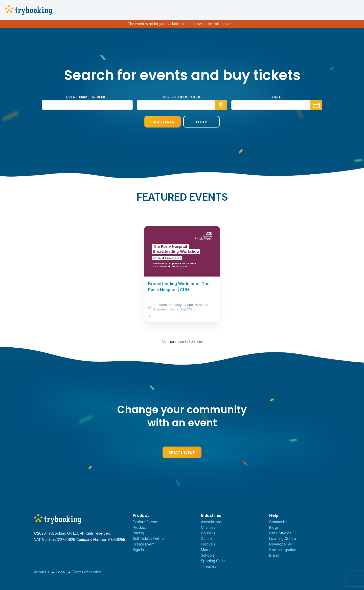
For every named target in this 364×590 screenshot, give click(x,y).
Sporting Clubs (213, 561)
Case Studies (280, 533)
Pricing (138, 533)
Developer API (281, 544)
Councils (208, 533)
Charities (208, 527)
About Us (42, 572)
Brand (274, 555)
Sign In (138, 550)
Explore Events (145, 522)
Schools (208, 555)
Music (206, 550)
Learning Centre (283, 539)
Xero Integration (283, 550)
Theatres (209, 566)
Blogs (274, 527)
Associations (211, 522)
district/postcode (182, 97)
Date (277, 97)
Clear (201, 122)
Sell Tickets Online (148, 539)
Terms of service (87, 572)
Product (139, 527)
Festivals (208, 544)
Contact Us (278, 522)
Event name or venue (87, 97)
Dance (206, 539)
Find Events (163, 122)
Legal (61, 572)
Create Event (182, 452)
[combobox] (182, 105)
